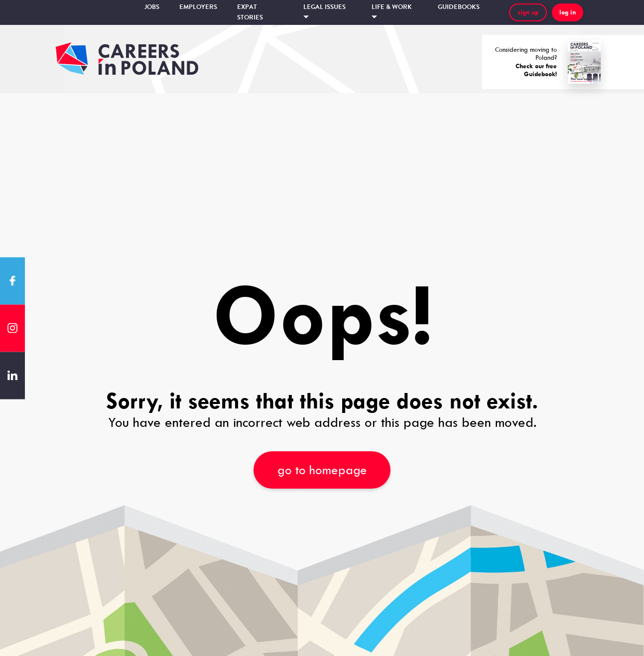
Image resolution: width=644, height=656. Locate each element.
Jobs (152, 7)
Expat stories (250, 12)
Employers (198, 7)
